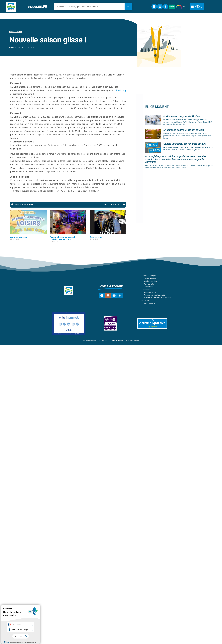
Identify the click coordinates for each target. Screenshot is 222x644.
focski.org (121, 90)
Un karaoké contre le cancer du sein (184, 130)
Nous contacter (150, 303)
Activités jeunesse (19, 237)
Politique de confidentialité (154, 295)
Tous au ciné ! (96, 237)
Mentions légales (150, 292)
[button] (197, 7)
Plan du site (149, 284)
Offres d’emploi (150, 276)
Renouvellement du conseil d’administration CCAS (62, 238)
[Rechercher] (128, 7)
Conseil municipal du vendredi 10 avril (185, 144)
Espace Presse (150, 278)
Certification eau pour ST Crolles (182, 116)
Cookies (147, 290)
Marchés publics (150, 281)
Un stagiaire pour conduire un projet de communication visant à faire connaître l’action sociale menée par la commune (176, 159)
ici (41, 157)
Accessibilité (148, 287)
